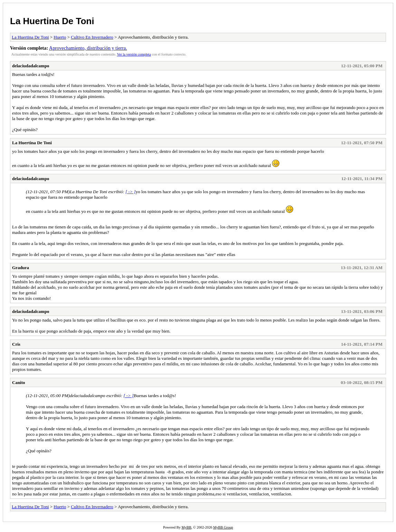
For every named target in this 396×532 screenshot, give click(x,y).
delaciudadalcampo (31, 66)
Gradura (21, 268)
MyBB (186, 527)
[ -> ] (131, 192)
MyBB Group (223, 527)
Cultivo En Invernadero (92, 37)
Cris (16, 344)
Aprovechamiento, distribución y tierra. (88, 48)
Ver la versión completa (134, 54)
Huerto (60, 37)
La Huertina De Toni (52, 21)
